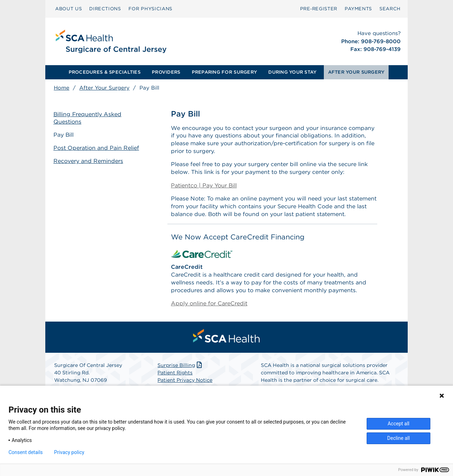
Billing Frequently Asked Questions (88, 118)
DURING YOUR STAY (292, 72)
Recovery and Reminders (89, 161)
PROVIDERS (166, 72)
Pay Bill (64, 135)
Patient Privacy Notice (185, 382)
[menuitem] (68, 9)
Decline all (398, 438)
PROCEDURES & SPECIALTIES (105, 72)
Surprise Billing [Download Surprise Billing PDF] (180, 367)
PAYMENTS (358, 9)
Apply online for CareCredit (209, 305)
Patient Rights (175, 374)
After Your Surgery (104, 88)
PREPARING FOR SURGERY (224, 72)
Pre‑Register (319, 9)
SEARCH (390, 9)
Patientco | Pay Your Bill (204, 186)
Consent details (26, 452)
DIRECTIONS (105, 9)
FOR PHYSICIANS (150, 9)
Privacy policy (69, 452)
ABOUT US (68, 9)
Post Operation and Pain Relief (97, 148)
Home (62, 88)
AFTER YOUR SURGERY (356, 72)
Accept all (398, 424)
